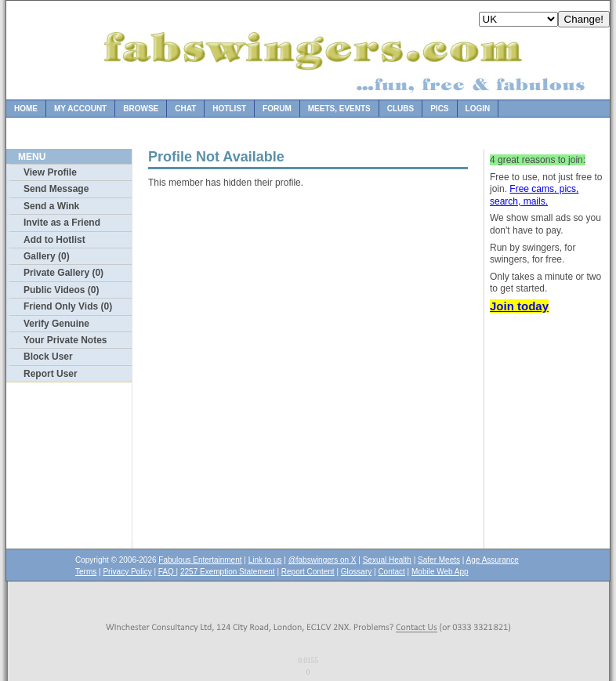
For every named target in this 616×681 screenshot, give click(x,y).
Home (26, 109)
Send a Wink (51, 206)
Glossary (356, 572)
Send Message (56, 189)
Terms (86, 572)
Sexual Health (387, 560)
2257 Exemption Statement (228, 572)
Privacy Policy (127, 572)
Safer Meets (439, 560)
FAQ (167, 572)
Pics (439, 109)
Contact (391, 572)
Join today (519, 306)
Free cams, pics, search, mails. (534, 195)
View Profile (50, 172)
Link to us (265, 560)
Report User (51, 374)
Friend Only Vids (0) (68, 306)
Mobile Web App (440, 572)
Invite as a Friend (62, 223)
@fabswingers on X (322, 560)
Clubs (400, 109)
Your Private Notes (65, 340)
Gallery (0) (47, 256)
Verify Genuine (56, 324)
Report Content (308, 572)
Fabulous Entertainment (200, 560)
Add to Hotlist (54, 240)
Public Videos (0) (61, 290)
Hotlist (229, 109)
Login (478, 109)
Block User (48, 357)
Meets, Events (339, 109)
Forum (277, 109)
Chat (185, 109)
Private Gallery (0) (63, 273)
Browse (141, 109)
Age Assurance (493, 560)
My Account (80, 109)
